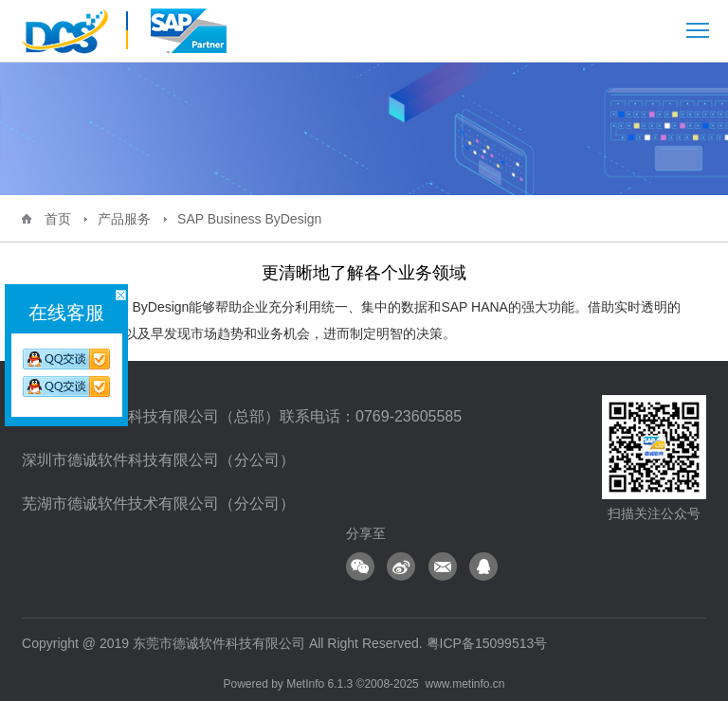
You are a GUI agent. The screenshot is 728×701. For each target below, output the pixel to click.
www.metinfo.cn (464, 684)
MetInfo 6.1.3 (319, 684)
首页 (58, 219)
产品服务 (124, 219)
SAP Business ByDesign (249, 219)
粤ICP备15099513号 (487, 643)
